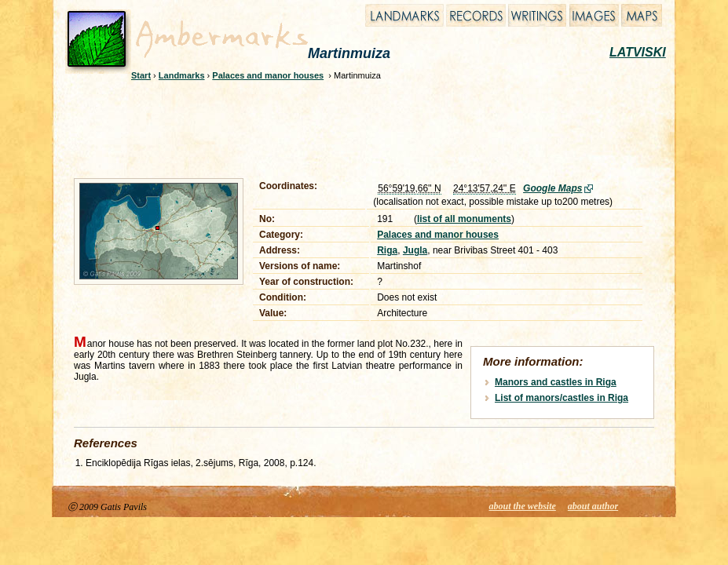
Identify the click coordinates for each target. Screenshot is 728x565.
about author (593, 506)
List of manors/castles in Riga (562, 398)
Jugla (415, 250)
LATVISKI (638, 52)
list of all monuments (464, 219)
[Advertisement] (353, 127)
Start (141, 75)
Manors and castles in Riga (556, 382)
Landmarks (182, 75)
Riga (387, 250)
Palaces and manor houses (268, 75)
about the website (523, 506)
